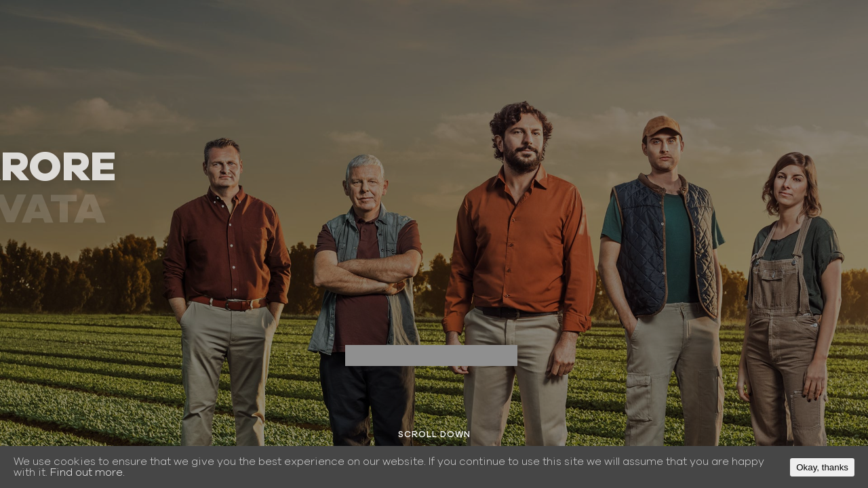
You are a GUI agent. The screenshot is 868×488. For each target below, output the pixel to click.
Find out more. (87, 472)
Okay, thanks (822, 467)
